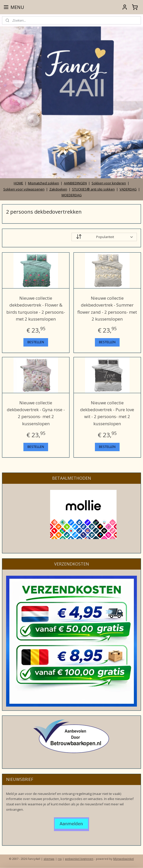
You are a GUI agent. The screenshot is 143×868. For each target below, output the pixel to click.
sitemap (49, 859)
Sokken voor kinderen (109, 183)
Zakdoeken (58, 189)
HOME (18, 183)
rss (60, 859)
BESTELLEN (36, 342)
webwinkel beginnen (79, 859)
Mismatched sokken (44, 183)
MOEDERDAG (72, 195)
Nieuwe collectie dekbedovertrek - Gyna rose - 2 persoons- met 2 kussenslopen (36, 413)
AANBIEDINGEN (75, 183)
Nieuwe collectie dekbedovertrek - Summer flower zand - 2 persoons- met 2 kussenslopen (107, 308)
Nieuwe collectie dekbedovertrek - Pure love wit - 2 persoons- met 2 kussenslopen (107, 413)
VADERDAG (128, 189)
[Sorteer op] (104, 237)
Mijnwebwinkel (124, 859)
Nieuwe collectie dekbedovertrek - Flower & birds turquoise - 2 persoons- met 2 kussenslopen (36, 308)
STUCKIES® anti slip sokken (93, 189)
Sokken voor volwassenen (24, 189)
